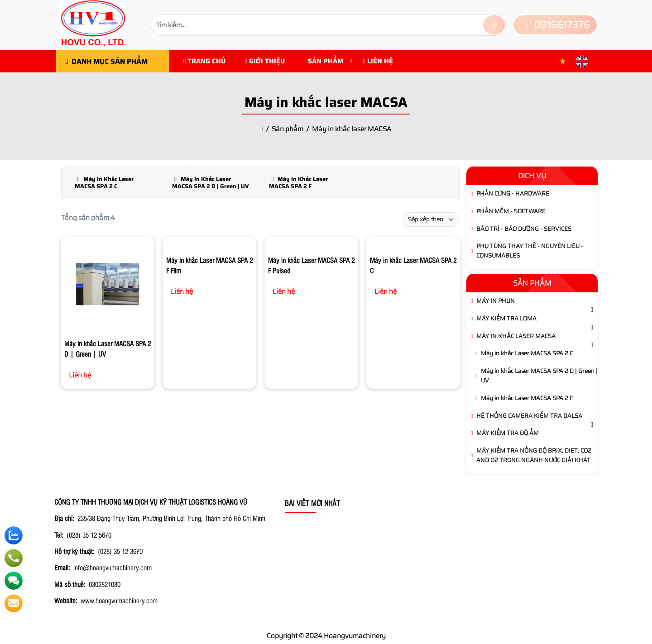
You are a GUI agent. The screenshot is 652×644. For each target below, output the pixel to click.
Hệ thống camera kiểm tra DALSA (529, 416)
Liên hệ (378, 61)
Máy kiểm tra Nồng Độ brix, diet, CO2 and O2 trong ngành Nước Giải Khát (534, 455)
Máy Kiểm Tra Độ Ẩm (508, 433)
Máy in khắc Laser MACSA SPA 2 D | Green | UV (539, 376)
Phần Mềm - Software (511, 211)
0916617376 (555, 25)
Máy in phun (496, 301)
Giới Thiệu (264, 61)
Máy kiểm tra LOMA (506, 318)
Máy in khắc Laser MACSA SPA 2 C (527, 353)
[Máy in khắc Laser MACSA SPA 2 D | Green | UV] (108, 286)
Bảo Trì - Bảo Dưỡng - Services (524, 229)
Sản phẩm (324, 61)
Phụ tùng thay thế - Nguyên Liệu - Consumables (530, 251)
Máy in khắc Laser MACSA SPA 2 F (527, 398)
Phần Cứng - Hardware (513, 193)
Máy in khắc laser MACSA (516, 336)
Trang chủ (204, 61)
